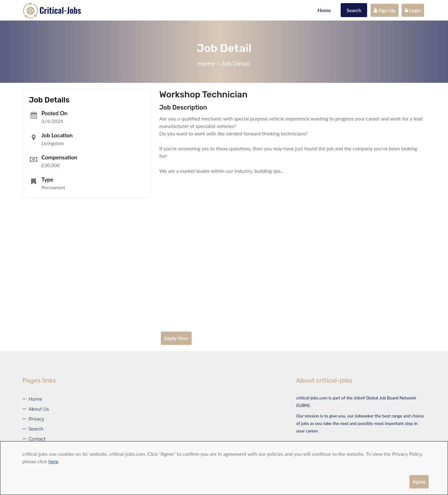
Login (413, 10)
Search (354, 10)
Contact (37, 439)
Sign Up (385, 10)
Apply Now (176, 338)
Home (324, 10)
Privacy (36, 419)
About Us (39, 409)
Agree (419, 481)
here (53, 461)
